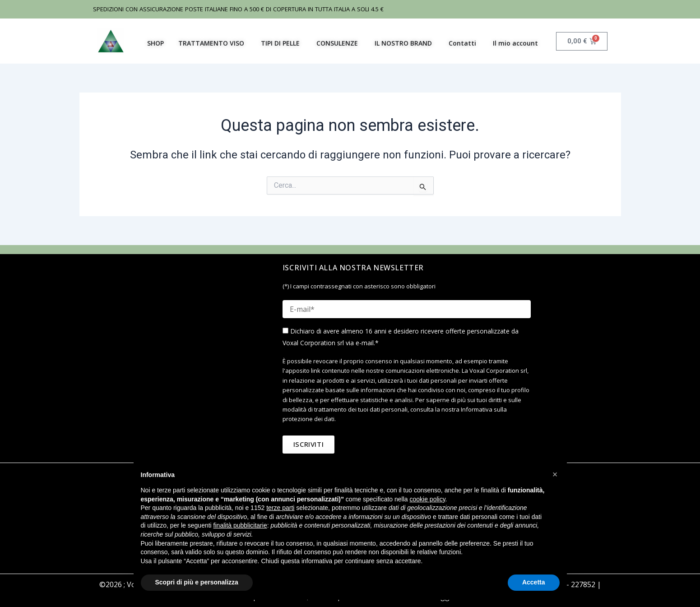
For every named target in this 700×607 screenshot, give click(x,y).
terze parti (280, 508)
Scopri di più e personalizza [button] (197, 582)
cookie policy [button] (427, 499)
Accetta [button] (534, 582)
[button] (555, 474)
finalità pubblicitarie (240, 525)
